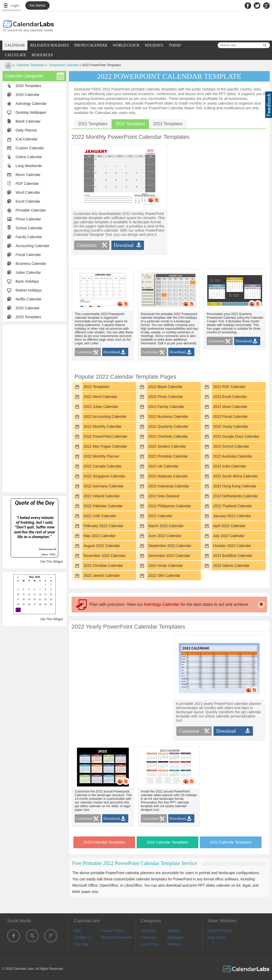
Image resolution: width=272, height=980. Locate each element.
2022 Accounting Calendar (105, 417)
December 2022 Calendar (169, 556)
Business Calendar (31, 264)
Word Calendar (28, 192)
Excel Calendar (28, 201)
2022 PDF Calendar (229, 387)
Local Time (150, 944)
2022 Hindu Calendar (166, 566)
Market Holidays (29, 290)
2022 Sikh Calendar (164, 576)
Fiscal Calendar (28, 255)
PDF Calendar (27, 184)
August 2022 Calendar (102, 546)
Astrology (148, 931)
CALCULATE (16, 55)
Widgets (174, 931)
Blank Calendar (28, 121)
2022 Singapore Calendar (105, 476)
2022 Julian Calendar (101, 407)
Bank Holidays (27, 281)
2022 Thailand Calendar (233, 506)
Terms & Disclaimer (116, 937)
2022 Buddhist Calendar (233, 556)
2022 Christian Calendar (103, 566)
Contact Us (83, 937)
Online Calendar (29, 157)
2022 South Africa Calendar (236, 476)
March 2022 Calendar (166, 526)
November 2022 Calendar (105, 556)
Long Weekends (29, 166)
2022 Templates (97, 387)
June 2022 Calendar (165, 536)
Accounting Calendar (33, 246)
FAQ (78, 931)
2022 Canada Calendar (103, 466)
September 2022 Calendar (170, 546)
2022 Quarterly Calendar (168, 426)
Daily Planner (27, 130)
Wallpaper (176, 937)
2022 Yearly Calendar (231, 426)
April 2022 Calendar (229, 526)
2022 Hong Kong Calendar (235, 486)
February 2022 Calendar (103, 526)
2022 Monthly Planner (101, 456)
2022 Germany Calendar (104, 486)
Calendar (148, 937)
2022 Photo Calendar (166, 397)
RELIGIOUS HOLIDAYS (50, 45)
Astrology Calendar (31, 104)
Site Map (81, 944)
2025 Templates (29, 317)
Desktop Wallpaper (31, 112)
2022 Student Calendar (167, 446)
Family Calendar (29, 237)
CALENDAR (15, 45)
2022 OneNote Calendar (168, 436)
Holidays (175, 944)
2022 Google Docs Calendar (236, 436)
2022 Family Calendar (166, 407)
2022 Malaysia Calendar (168, 476)
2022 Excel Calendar (230, 397)
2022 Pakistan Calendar (103, 506)
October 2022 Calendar (232, 546)
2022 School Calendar (231, 446)
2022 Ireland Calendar (102, 496)
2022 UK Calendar (163, 466)
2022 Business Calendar (168, 417)
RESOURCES (42, 55)
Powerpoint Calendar (64, 65)
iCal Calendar (27, 139)
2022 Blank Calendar (166, 387)
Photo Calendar (28, 219)
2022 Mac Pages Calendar (105, 446)
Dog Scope (217, 937)
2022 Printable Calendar (168, 456)
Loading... (34, 595)
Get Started (37, 5)
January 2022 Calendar (232, 516)
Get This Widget (51, 562)
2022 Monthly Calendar (103, 426)
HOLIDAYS (154, 45)
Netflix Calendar (29, 299)
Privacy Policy (112, 931)
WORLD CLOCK (126, 45)
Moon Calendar (28, 175)
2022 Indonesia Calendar (169, 486)
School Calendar (29, 228)
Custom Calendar (30, 148)
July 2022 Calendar (229, 536)
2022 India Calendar (230, 466)
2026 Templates (29, 86)
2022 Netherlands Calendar (236, 496)
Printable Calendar (31, 210)
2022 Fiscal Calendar (230, 417)
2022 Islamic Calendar (231, 566)
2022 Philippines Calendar (170, 506)
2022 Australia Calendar (233, 456)
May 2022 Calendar (100, 536)
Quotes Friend (219, 931)
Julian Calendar (28, 272)
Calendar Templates (31, 65)
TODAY (175, 45)
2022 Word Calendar (100, 397)
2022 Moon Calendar (230, 407)
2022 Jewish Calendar (102, 576)
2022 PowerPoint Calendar (105, 436)
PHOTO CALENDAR (91, 45)
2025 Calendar (28, 308)
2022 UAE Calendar (100, 516)
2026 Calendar (28, 95)
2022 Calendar (160, 516)
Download (124, 245)
